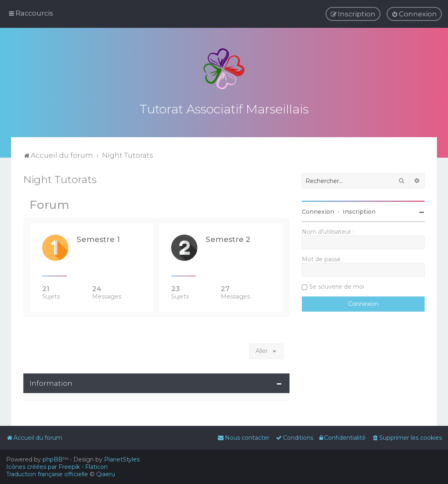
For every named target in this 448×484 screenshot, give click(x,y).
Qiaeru (106, 474)
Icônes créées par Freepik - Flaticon (57, 467)
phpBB (53, 459)
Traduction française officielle (47, 474)
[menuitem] (414, 14)
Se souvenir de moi (337, 285)
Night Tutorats (60, 178)
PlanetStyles (122, 459)
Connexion (318, 210)
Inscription (359, 210)
